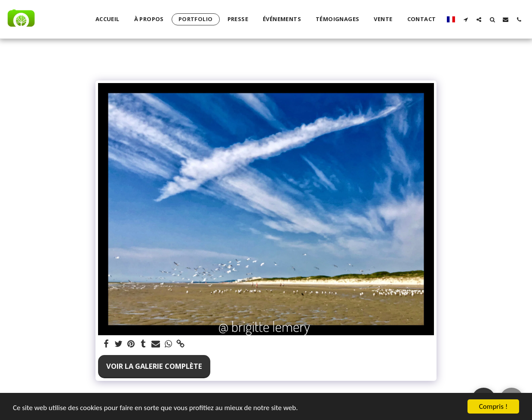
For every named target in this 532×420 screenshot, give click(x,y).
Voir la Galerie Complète (154, 366)
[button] (466, 19)
